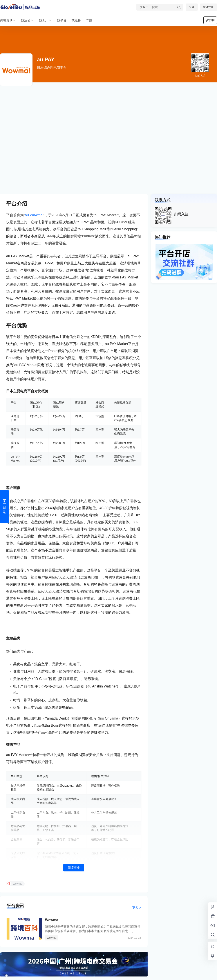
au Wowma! (34, 215)
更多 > (137, 908)
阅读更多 (74, 867)
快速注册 (208, 7)
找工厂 (45, 20)
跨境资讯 (8, 20)
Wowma (52, 920)
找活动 (27, 20)
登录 (192, 7)
